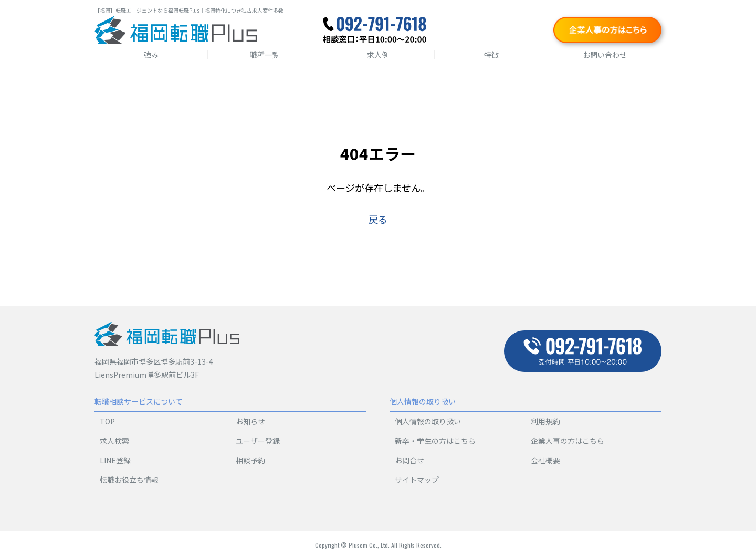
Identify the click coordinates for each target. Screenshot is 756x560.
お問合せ (409, 460)
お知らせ (250, 421)
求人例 (378, 55)
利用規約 (545, 421)
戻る (378, 219)
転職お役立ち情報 (129, 480)
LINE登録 (115, 460)
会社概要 (545, 460)
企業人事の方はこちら (568, 441)
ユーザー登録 (258, 441)
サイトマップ (417, 480)
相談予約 (250, 460)
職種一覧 (265, 55)
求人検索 (114, 441)
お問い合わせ (605, 55)
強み (151, 55)
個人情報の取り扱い (428, 421)
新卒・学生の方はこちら (435, 441)
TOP (107, 421)
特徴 (491, 55)
